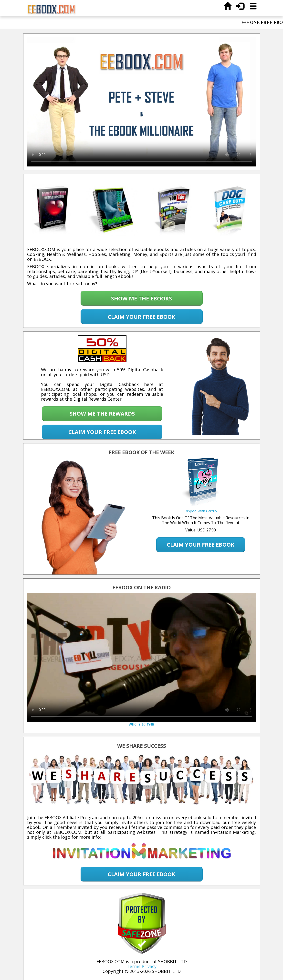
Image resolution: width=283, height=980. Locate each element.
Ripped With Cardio (201, 511)
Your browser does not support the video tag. (142, 102)
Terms (134, 966)
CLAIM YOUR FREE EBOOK (141, 317)
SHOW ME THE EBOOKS (141, 298)
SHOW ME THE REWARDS (102, 413)
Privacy (149, 966)
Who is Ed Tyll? (142, 724)
